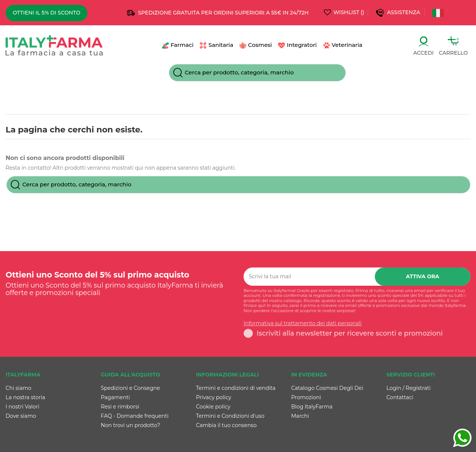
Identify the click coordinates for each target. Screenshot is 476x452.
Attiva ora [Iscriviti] (423, 276)
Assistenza (404, 12)
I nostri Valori (22, 407)
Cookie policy (213, 407)
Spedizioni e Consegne (130, 388)
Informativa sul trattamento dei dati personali (303, 323)
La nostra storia (25, 397)
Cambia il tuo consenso (226, 425)
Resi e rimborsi (120, 407)
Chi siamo (18, 388)
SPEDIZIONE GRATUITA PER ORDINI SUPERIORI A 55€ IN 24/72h (223, 13)
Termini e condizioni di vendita (236, 388)
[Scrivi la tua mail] (309, 277)
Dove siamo (21, 416)
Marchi (300, 416)
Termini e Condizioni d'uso (230, 416)
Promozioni (306, 397)
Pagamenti (115, 397)
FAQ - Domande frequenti (135, 416)
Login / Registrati (409, 388)
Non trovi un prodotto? (131, 425)
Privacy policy (214, 397)
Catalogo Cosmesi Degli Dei (327, 388)
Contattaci (400, 397)
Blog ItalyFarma (312, 407)
